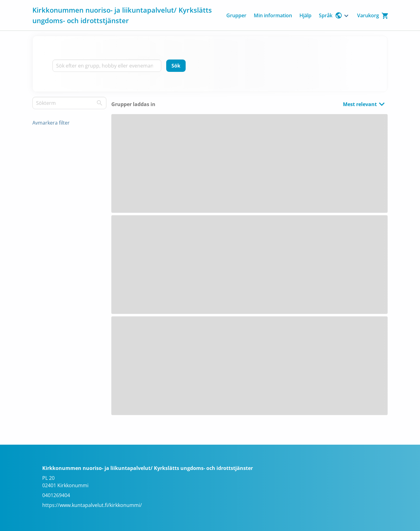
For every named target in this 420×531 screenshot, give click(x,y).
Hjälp (305, 15)
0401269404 (56, 495)
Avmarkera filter (51, 123)
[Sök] (176, 66)
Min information (273, 15)
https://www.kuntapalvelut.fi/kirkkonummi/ (92, 505)
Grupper (236, 15)
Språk (331, 15)
